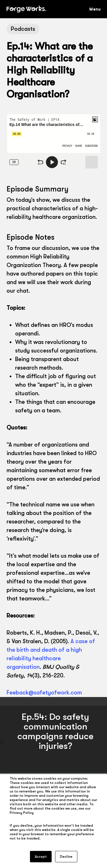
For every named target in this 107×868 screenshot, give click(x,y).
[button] (98, 9)
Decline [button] (66, 857)
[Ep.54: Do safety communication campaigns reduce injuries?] (53, 741)
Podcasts (23, 29)
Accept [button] (41, 857)
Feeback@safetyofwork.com (44, 693)
